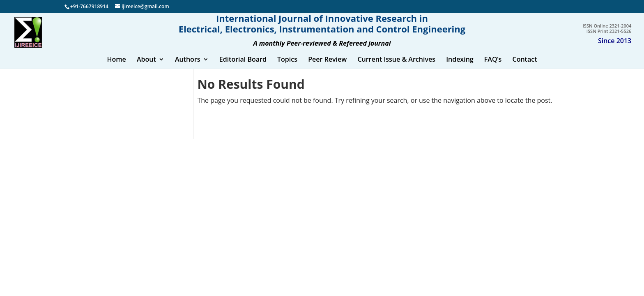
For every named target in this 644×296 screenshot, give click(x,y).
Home (116, 68)
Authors (188, 68)
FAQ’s (493, 68)
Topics (287, 68)
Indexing (460, 68)
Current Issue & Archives (396, 68)
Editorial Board (243, 68)
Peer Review (327, 68)
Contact (525, 68)
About (146, 68)
